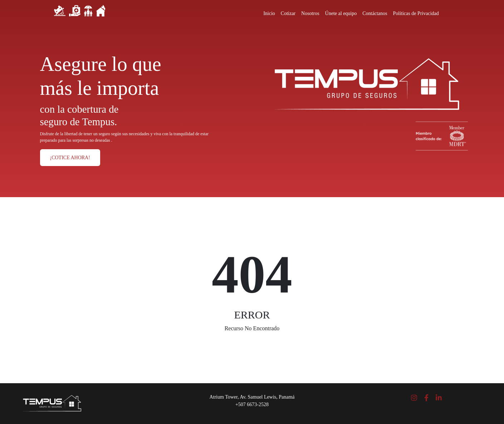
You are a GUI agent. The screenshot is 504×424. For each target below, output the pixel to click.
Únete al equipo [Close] (341, 13)
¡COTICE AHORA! (70, 158)
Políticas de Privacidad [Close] (416, 13)
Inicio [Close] (269, 13)
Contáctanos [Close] (375, 13)
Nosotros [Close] (310, 13)
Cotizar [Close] (288, 13)
